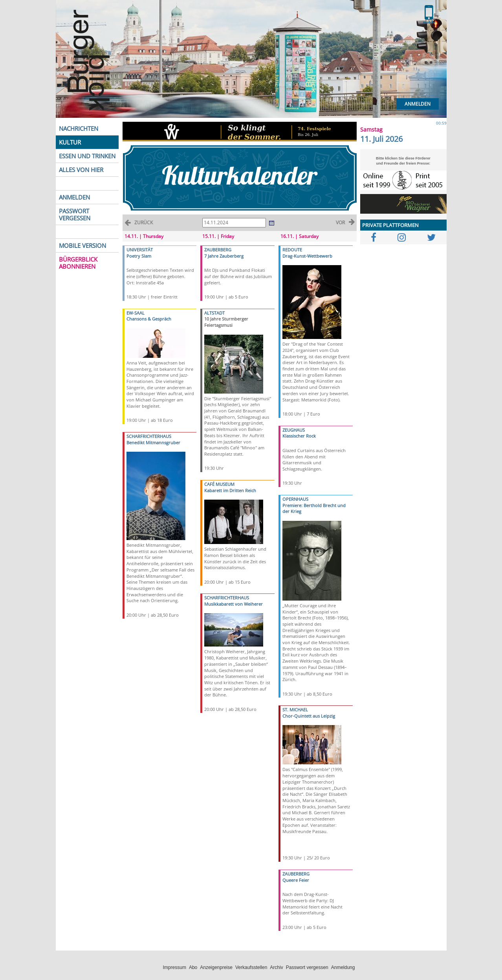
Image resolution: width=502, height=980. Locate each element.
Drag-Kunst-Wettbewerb (307, 256)
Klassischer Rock (299, 436)
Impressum (175, 967)
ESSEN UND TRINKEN (87, 156)
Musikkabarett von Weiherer (234, 604)
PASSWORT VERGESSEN (75, 214)
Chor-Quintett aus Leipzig (309, 716)
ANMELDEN (74, 197)
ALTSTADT (214, 313)
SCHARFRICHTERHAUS (149, 436)
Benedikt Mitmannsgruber (153, 442)
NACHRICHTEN (79, 128)
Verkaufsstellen (251, 967)
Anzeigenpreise (216, 967)
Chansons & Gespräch (149, 319)
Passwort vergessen (307, 967)
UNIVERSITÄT (140, 250)
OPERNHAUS (295, 499)
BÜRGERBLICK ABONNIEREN (78, 263)
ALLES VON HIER (81, 170)
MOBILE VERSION (82, 245)
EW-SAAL (136, 313)
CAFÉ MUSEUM (219, 484)
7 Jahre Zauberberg (224, 256)
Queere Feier (296, 880)
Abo (193, 967)
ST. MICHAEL (295, 710)
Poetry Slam (139, 256)
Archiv (276, 967)
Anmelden (418, 104)
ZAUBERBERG (218, 250)
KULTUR (70, 142)
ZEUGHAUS (294, 430)
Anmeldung (343, 967)
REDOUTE (292, 250)
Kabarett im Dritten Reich (230, 490)
